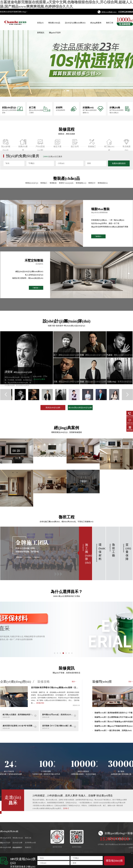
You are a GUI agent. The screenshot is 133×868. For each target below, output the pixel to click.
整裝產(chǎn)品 (54, 23)
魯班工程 (110, 23)
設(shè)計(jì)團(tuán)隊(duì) (75, 23)
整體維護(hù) (103, 183)
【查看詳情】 (40, 703)
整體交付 (92, 183)
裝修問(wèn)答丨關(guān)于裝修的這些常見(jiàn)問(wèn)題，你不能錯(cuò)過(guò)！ (114, 727)
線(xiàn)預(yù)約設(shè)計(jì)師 (80, 408)
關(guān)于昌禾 (55, 33)
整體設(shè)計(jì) (32, 183)
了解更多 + (98, 236)
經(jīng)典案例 (96, 23)
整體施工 (44, 183)
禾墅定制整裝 (34, 260)
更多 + (74, 682)
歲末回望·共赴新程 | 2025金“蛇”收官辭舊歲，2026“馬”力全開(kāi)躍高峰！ (18, 726)
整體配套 (53, 183)
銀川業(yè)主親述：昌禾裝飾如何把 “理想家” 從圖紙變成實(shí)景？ (18, 715)
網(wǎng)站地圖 (6, 847)
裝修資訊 (67, 668)
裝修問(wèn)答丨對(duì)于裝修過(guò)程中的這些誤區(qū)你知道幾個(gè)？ (114, 722)
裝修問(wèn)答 (102, 682)
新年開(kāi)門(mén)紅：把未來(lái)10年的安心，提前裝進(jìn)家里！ (58, 715)
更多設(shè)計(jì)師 (53, 408)
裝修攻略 (44, 682)
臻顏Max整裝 (100, 209)
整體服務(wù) (81, 183)
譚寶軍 (18, 372)
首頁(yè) (40, 23)
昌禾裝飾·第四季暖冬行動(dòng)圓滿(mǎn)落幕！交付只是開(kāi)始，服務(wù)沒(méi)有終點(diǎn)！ (55, 688)
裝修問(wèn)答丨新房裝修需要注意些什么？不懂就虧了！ (113, 714)
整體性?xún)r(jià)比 (66, 183)
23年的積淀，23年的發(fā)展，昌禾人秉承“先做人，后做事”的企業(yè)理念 (73, 796)
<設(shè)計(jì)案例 (39, 379)
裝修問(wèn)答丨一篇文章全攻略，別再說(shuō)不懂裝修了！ (113, 731)
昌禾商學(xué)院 (31, 843)
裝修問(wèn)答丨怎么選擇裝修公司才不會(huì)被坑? (113, 718)
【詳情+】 (66, 808)
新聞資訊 (41, 33)
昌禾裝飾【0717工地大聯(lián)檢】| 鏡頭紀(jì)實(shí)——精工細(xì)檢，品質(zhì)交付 (58, 726)
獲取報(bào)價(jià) (114, 862)
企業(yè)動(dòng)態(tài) (16, 682)
